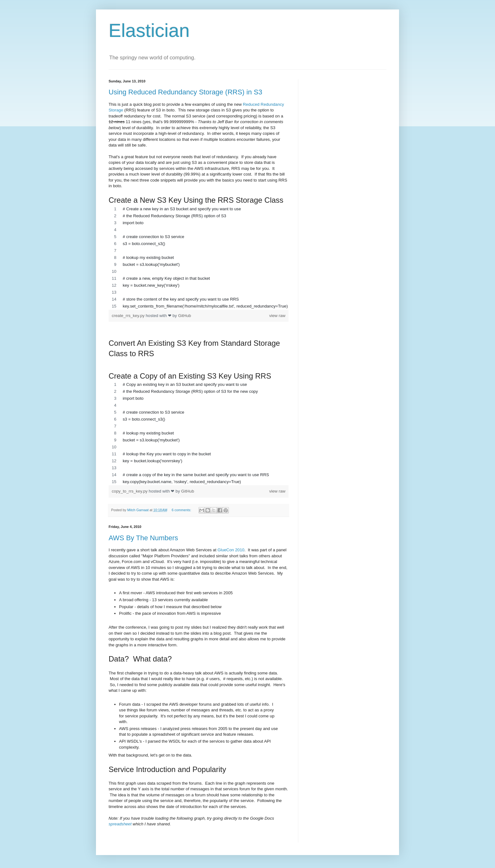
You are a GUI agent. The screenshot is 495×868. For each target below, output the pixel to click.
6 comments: (182, 510)
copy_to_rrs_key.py (130, 491)
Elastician (149, 30)
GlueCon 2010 (231, 550)
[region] (199, 258)
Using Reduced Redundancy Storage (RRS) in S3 (185, 92)
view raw (277, 316)
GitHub (185, 316)
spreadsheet (120, 824)
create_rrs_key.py (129, 316)
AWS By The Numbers (143, 538)
